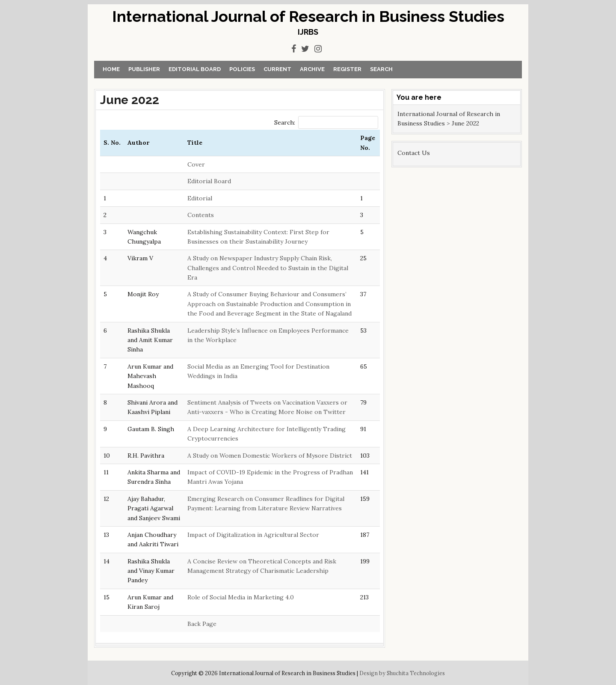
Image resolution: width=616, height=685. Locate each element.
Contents (201, 215)
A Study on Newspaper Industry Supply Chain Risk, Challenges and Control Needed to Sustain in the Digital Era (268, 268)
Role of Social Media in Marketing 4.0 (241, 597)
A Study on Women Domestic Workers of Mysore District (270, 456)
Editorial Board (195, 69)
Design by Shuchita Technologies (402, 673)
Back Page (202, 624)
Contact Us (414, 153)
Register (347, 69)
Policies (242, 69)
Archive (312, 69)
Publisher (144, 69)
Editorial (200, 198)
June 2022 (130, 100)
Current (277, 69)
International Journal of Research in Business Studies (308, 16)
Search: (326, 122)
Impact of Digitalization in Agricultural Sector (253, 535)
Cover (196, 164)
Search (381, 69)
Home (111, 69)
